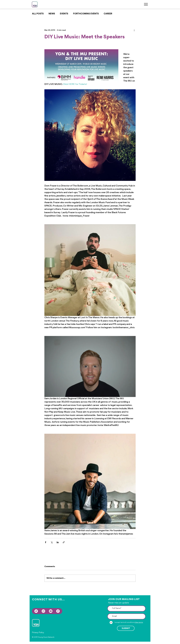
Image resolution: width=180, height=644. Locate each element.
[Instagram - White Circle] (43, 611)
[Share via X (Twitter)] (52, 542)
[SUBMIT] (126, 628)
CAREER (108, 14)
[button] (146, 4)
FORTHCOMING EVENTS (86, 14)
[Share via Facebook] (46, 542)
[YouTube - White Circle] (51, 611)
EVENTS (64, 14)
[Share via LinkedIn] (58, 542)
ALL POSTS (38, 14)
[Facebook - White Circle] (58, 611)
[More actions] (134, 30)
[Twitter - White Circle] (36, 611)
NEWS (52, 14)
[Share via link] (64, 542)
